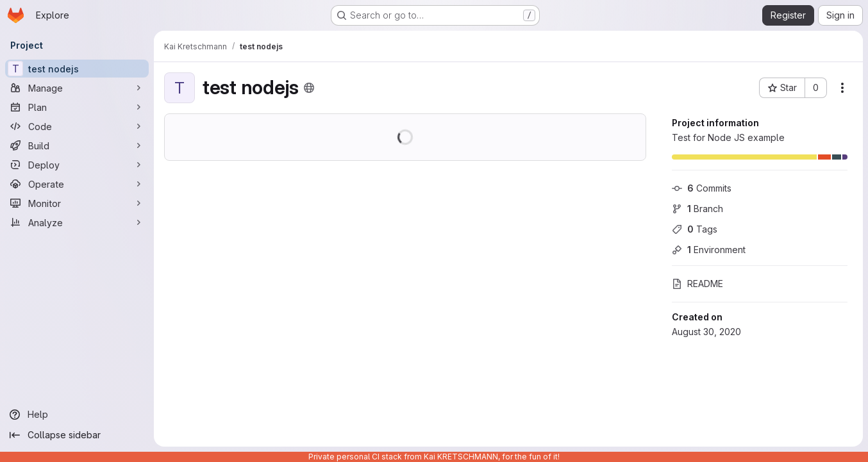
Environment (709, 250)
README (697, 284)
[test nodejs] (77, 69)
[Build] (77, 145)
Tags (695, 229)
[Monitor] (77, 203)
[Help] (77, 415)
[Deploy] (77, 165)
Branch (697, 209)
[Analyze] (77, 222)
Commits (702, 188)
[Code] (77, 126)
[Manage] (77, 88)
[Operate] (77, 184)
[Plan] (77, 107)
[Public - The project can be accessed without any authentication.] (309, 88)
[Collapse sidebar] (77, 435)
